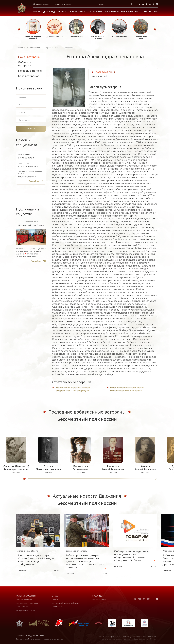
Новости (63, 12)
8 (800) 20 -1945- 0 (26, 158)
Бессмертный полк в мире (27, 603)
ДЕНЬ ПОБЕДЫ (50, 12)
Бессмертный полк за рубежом (65, 603)
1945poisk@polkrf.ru (27, 177)
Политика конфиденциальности (30, 636)
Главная (37, 12)
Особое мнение (23, 607)
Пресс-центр (99, 596)
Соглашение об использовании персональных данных (40, 639)
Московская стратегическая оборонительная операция (73, 389)
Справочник (127, 12)
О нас (55, 596)
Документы (57, 607)
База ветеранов (111, 12)
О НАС (138, 12)
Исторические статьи (80, 12)
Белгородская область (76, 551)
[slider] (24, 479)
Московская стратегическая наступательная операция (127, 389)
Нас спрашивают (99, 600)
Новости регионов (24, 600)
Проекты (97, 12)
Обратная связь (150, 12)
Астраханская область (28, 551)
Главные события (26, 596)
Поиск (102, 4)
